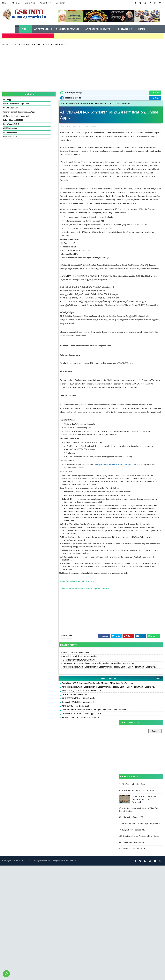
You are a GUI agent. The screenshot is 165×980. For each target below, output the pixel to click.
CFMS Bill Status (10, 133)
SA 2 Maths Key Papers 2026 (132, 186)
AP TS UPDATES (42, 28)
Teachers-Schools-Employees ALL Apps (11, 113)
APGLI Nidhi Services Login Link (12, 119)
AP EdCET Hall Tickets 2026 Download (50, 694)
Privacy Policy (45, 3)
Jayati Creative (69, 774)
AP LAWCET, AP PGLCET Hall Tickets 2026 (51, 734)
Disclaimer (60, 3)
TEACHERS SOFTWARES (67, 28)
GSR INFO (28, 774)
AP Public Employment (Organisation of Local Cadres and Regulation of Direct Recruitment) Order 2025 (73, 706)
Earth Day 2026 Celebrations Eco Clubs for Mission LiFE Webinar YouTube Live (68, 701)
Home (5, 3)
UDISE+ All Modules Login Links (11, 103)
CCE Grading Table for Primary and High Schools (140, 204)
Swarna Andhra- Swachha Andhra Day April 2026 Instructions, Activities (63, 753)
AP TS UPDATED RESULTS (98, 28)
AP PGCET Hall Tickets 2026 (45, 690)
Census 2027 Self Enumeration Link (48, 697)
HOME (26, 28)
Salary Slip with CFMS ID (13, 124)
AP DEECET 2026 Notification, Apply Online (51, 757)
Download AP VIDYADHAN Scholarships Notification (54, 626)
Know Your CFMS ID (11, 128)
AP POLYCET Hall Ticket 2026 (45, 749)
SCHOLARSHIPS (124, 28)
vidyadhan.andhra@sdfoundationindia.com (86, 496)
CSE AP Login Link (11, 108)
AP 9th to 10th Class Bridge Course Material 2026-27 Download (34, 43)
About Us (16, 3)
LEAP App (7, 98)
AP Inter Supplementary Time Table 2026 (50, 760)
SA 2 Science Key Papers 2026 (132, 217)
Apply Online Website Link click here (46, 619)
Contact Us (30, 3)
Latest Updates (41, 102)
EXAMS (142, 28)
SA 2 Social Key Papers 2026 (131, 211)
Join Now (109, 91)
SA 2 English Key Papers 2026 (132, 198)
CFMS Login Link (10, 141)
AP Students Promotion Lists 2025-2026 (137, 159)
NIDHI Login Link (10, 137)
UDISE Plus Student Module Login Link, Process (140, 192)
